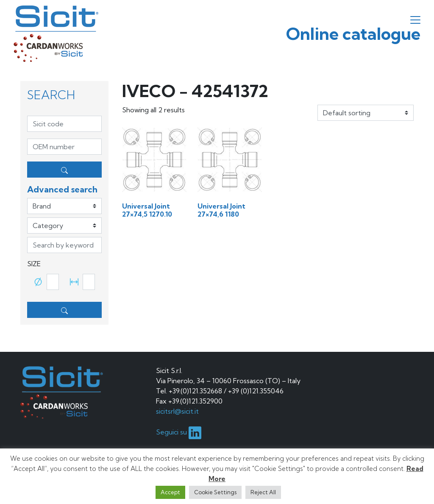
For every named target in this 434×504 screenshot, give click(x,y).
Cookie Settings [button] (215, 492)
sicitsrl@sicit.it (177, 411)
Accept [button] (170, 492)
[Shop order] (366, 113)
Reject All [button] (263, 492)
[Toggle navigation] (415, 20)
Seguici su (179, 432)
